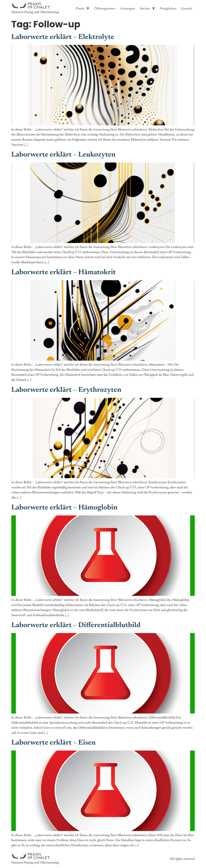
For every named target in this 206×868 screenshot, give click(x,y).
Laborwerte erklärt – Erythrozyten (66, 390)
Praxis (80, 9)
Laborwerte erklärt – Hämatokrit (63, 273)
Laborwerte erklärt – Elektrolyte (63, 37)
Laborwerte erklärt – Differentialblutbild (76, 625)
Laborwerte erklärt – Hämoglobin (64, 508)
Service (145, 9)
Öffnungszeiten (105, 9)
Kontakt (187, 9)
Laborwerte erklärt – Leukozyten (63, 155)
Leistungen (127, 9)
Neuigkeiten (168, 9)
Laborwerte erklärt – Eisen (53, 743)
